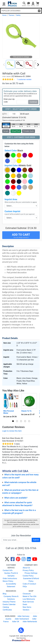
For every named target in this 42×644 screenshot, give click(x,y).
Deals (25, 604)
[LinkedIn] (29, 560)
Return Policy (8, 581)
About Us (26, 568)
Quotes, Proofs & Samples (11, 574)
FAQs (25, 587)
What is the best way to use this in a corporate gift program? (19, 512)
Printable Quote (28, 131)
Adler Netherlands (30, 622)
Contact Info (8, 570)
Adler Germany (23, 616)
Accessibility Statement (11, 585)
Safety (18, 15)
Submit (36, 540)
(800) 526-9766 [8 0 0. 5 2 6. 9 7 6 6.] (27, 548)
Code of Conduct (29, 584)
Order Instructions (10, 578)
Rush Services (28, 602)
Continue (33, 102)
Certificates (7, 610)
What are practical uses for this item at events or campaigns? (20, 492)
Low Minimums (29, 599)
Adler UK (16, 622)
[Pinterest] (18, 560)
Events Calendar (9, 604)
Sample (6, 131)
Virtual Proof (16, 131)
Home (4, 15)
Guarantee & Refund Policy (31, 580)
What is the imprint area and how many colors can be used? (20, 476)
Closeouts (27, 594)
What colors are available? (16, 498)
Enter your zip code (9, 100)
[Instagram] (24, 560)
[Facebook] (13, 560)
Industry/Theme (9, 602)
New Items (27, 607)
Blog (4, 594)
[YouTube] (35, 560)
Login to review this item (12, 431)
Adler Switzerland (22, 619)
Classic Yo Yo (26, 411)
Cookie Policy (28, 576)
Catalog (6, 607)
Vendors (26, 610)
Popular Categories (21, 11)
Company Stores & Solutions (11, 598)
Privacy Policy (28, 570)
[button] (4, 4)
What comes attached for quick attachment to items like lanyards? (17, 504)
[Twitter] (7, 560)
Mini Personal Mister (9, 412)
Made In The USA (30, 596)
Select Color (14, 151)
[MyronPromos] (12, 4)
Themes (11, 15)
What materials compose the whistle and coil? (19, 484)
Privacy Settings (31, 573)
